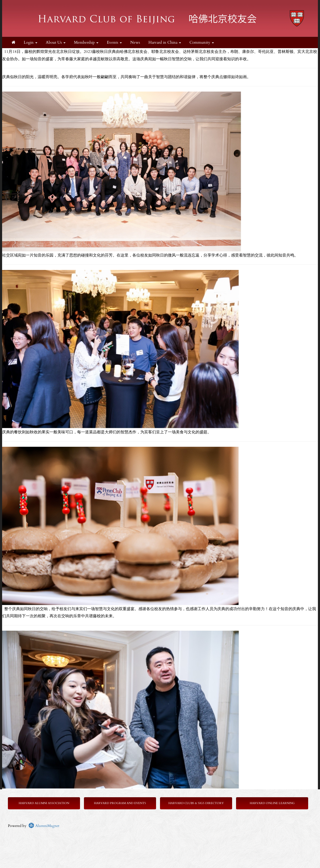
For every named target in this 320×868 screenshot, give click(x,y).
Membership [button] (86, 42)
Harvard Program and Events (120, 803)
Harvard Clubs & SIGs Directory (196, 803)
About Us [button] (56, 42)
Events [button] (114, 42)
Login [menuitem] (31, 42)
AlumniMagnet (44, 826)
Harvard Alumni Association (44, 803)
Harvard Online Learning (272, 803)
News (135, 42)
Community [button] (202, 42)
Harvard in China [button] (165, 42)
